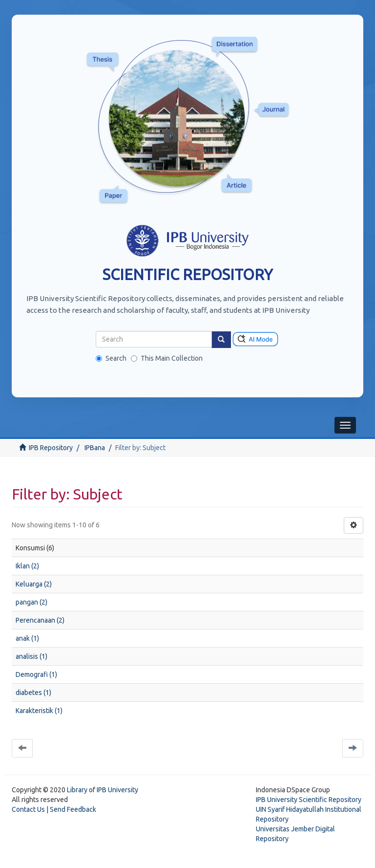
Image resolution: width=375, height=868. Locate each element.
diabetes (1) (33, 693)
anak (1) (27, 638)
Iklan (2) (27, 566)
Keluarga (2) (34, 584)
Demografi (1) (36, 674)
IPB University (117, 790)
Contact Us (28, 809)
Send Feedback (73, 809)
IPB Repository (51, 448)
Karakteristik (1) (39, 711)
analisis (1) (31, 656)
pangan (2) (31, 602)
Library (77, 790)
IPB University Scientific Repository (309, 800)
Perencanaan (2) (40, 620)
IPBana (95, 448)
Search (111, 358)
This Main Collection (167, 358)
